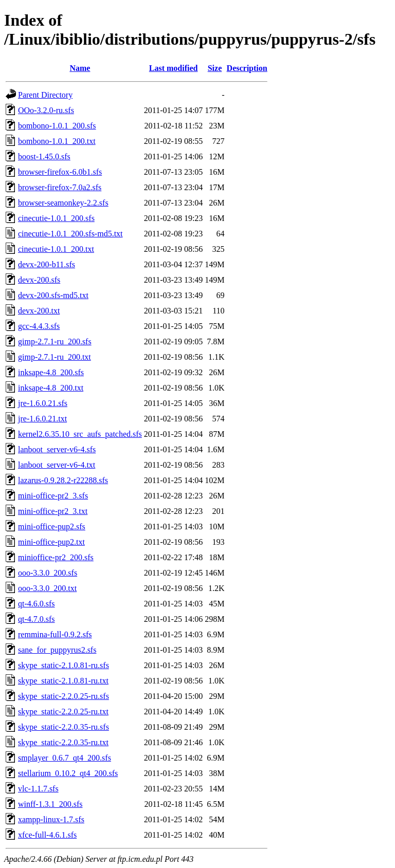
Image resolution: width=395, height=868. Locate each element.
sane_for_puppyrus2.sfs (57, 650)
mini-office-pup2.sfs (52, 527)
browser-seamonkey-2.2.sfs (63, 203)
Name (80, 68)
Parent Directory (45, 95)
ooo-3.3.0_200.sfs (48, 573)
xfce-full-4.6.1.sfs (47, 835)
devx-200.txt (39, 311)
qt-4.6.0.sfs (37, 604)
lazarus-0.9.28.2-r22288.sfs (63, 480)
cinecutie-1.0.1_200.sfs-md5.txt (70, 234)
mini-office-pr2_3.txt (53, 511)
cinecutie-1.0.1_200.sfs (56, 218)
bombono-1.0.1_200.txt (57, 141)
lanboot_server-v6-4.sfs (57, 449)
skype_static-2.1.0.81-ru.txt (63, 681)
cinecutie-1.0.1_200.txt (56, 249)
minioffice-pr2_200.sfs (56, 557)
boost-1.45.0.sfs (44, 156)
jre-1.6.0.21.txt (42, 419)
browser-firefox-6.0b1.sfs (60, 172)
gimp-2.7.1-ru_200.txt (55, 357)
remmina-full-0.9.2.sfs (55, 634)
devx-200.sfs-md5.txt (53, 295)
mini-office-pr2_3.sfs (53, 496)
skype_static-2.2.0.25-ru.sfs (64, 696)
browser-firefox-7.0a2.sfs (60, 187)
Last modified (174, 68)
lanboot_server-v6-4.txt (57, 465)
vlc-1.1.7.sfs (38, 789)
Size (215, 68)
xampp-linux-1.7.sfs (51, 819)
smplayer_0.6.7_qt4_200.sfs (65, 758)
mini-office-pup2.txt (51, 542)
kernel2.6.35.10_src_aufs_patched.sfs (80, 434)
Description (247, 68)
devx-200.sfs (39, 280)
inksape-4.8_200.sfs (51, 372)
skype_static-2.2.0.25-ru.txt (63, 712)
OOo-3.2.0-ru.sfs (46, 110)
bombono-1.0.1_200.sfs (57, 126)
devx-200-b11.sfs (47, 264)
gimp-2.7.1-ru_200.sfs (55, 341)
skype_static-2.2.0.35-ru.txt (63, 742)
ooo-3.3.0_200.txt (47, 588)
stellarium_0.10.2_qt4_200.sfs (68, 773)
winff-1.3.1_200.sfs (50, 804)
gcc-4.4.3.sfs (39, 326)
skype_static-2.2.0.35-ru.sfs (64, 727)
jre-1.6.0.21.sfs (43, 403)
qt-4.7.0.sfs (37, 619)
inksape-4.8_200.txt (51, 388)
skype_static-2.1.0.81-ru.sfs (64, 665)
